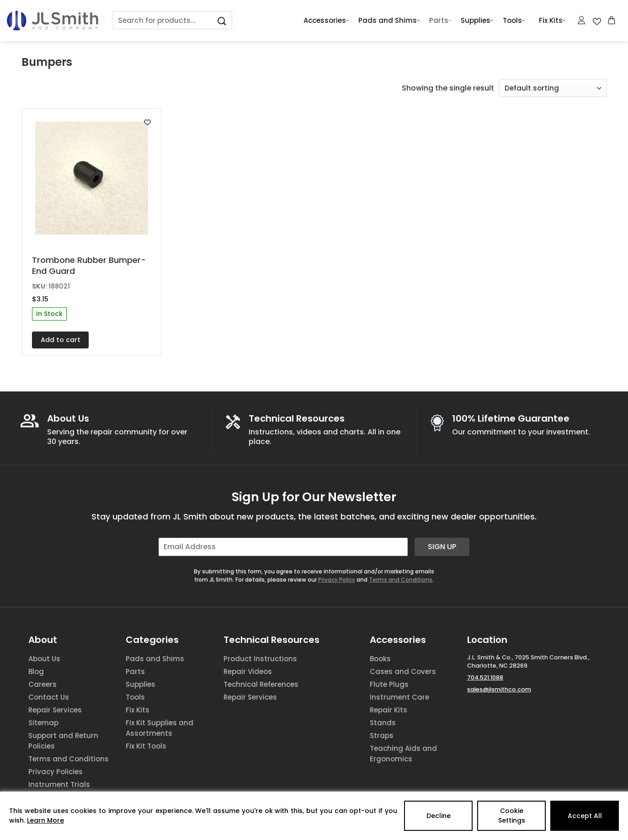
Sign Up (442, 547)
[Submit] (222, 20)
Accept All (585, 816)
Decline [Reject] (439, 816)
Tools (514, 21)
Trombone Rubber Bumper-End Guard (89, 265)
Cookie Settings (512, 816)
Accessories (326, 21)
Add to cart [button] (61, 340)
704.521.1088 (485, 677)
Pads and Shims (389, 21)
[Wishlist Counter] (597, 21)
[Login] (582, 20)
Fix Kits (552, 21)
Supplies (477, 21)
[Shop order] (553, 88)
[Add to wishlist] (147, 122)
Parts (440, 21)
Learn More (45, 820)
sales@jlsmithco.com (499, 689)
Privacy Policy (337, 580)
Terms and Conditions (401, 580)
